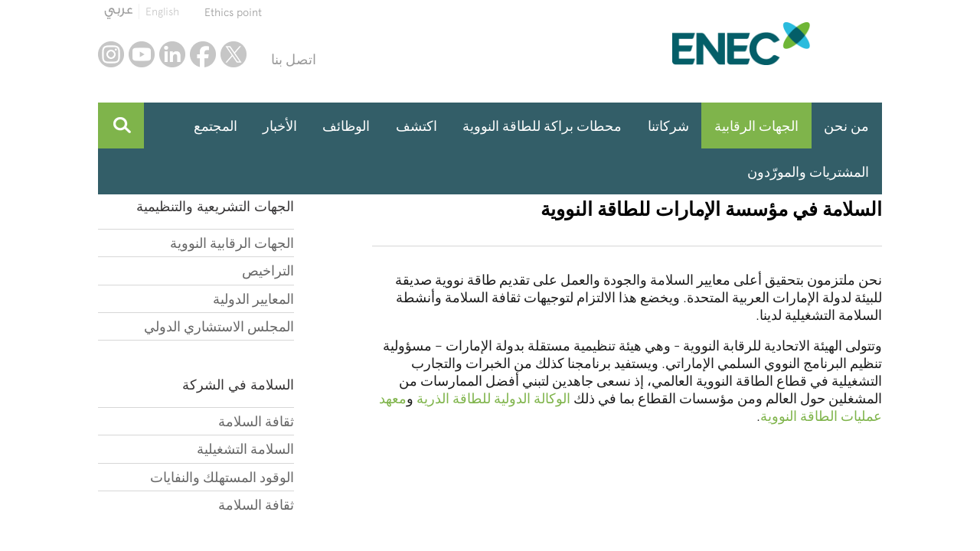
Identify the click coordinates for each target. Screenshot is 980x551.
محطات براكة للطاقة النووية (542, 126)
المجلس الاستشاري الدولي (219, 326)
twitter (234, 54)
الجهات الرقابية (756, 126)
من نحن (846, 126)
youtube (142, 54)
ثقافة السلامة (256, 421)
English (162, 11)
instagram (111, 54)
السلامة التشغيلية (245, 449)
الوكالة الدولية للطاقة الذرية (493, 398)
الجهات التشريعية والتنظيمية (215, 206)
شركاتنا (668, 126)
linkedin (172, 54)
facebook (203, 54)
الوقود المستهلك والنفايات (222, 477)
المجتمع (216, 126)
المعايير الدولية (253, 299)
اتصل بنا (294, 59)
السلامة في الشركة (238, 385)
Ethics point (233, 12)
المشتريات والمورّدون (808, 172)
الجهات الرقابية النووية (232, 243)
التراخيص (268, 271)
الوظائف (346, 126)
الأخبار (280, 126)
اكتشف (416, 126)
